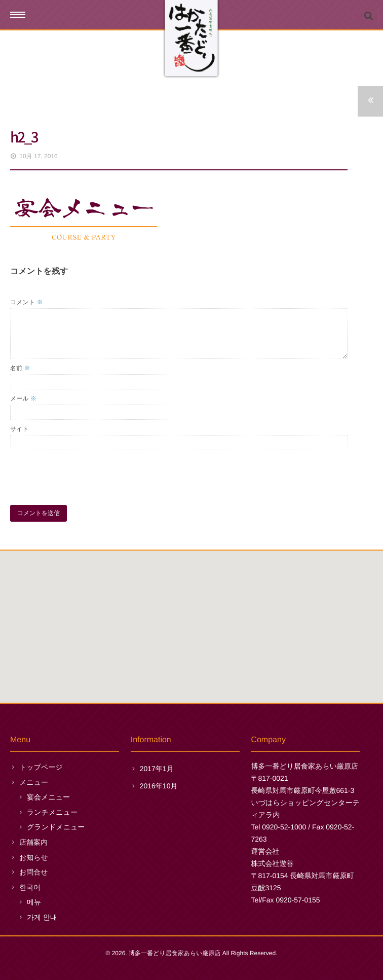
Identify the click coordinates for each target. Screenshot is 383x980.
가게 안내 (42, 917)
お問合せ (34, 872)
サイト (20, 429)
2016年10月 (159, 786)
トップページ (41, 767)
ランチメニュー (52, 812)
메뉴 (34, 902)
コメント (26, 302)
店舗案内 (33, 842)
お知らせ (34, 857)
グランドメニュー (56, 827)
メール (23, 398)
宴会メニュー (48, 797)
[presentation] (87, 475)
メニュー (34, 782)
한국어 (30, 887)
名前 (20, 368)
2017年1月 (157, 769)
